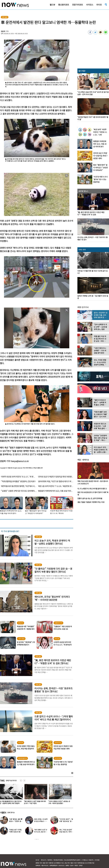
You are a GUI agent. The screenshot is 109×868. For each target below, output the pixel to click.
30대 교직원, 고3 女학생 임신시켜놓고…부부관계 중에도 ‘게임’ (41, 821)
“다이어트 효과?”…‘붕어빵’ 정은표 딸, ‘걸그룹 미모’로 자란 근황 (66, 821)
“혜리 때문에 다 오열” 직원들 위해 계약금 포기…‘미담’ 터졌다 (59, 802)
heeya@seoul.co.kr (20, 461)
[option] (35, 795)
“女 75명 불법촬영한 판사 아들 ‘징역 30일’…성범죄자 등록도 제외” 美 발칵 (35, 802)
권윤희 (3, 31)
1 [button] (35, 839)
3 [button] (38, 839)
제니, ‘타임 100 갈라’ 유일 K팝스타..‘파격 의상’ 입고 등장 (66, 832)
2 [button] (37, 839)
